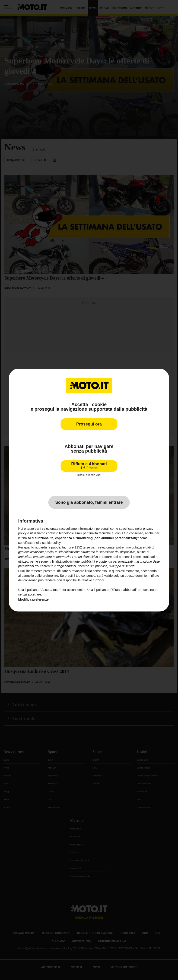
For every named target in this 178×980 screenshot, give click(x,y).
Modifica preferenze (33, 599)
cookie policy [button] (51, 543)
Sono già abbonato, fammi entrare (89, 502)
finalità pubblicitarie (66, 561)
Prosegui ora (89, 424)
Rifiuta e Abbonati (89, 466)
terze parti (90, 547)
